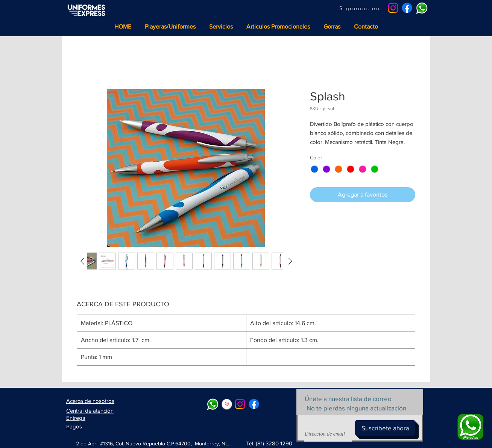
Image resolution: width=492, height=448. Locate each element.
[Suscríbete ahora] (385, 428)
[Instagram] (393, 8)
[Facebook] (407, 8)
